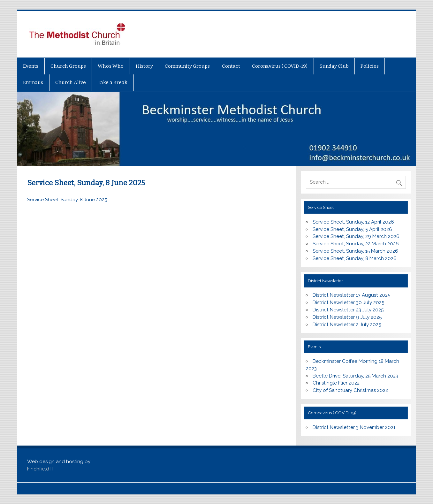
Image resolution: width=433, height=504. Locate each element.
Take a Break (113, 82)
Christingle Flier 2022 (336, 383)
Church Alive (71, 82)
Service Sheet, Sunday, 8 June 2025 (67, 200)
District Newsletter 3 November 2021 (354, 427)
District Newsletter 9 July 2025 (347, 317)
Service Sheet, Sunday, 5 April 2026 (352, 229)
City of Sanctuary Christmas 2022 (350, 390)
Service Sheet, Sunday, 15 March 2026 (355, 251)
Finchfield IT (41, 469)
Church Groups (68, 66)
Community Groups (187, 66)
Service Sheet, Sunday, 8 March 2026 (355, 258)
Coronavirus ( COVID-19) (280, 66)
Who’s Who (111, 66)
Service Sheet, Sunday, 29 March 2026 (356, 236)
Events (31, 66)
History (144, 66)
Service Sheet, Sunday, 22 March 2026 (356, 244)
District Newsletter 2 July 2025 (347, 325)
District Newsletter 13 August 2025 (351, 295)
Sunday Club (334, 66)
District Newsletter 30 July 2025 (348, 302)
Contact (231, 66)
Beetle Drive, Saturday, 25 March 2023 (355, 376)
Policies (370, 66)
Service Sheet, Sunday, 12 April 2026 (353, 222)
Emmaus (33, 82)
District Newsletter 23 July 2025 (348, 310)
